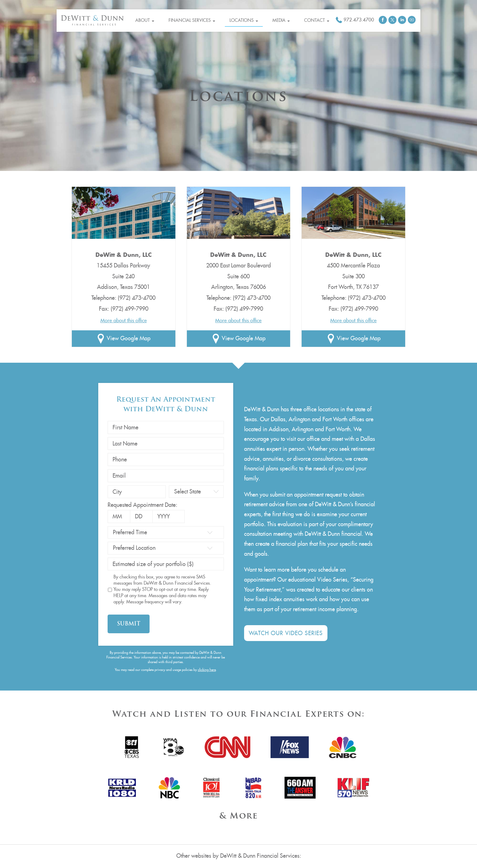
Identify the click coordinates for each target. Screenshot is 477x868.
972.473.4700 (359, 20)
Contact (317, 20)
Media (281, 20)
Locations (244, 20)
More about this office (124, 321)
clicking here (207, 670)
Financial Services (192, 20)
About (145, 20)
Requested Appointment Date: (142, 505)
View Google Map (129, 338)
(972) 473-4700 (137, 298)
